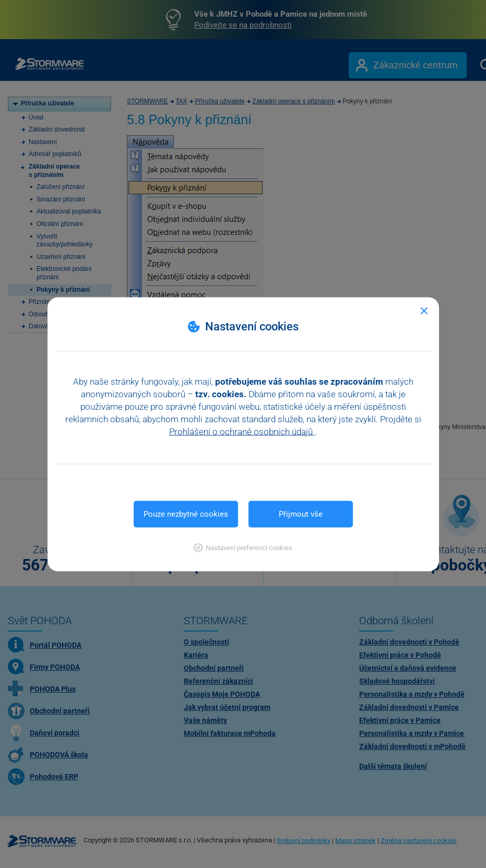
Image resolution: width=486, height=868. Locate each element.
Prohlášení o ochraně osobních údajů (242, 431)
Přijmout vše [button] (301, 514)
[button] (243, 547)
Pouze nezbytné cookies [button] (186, 514)
